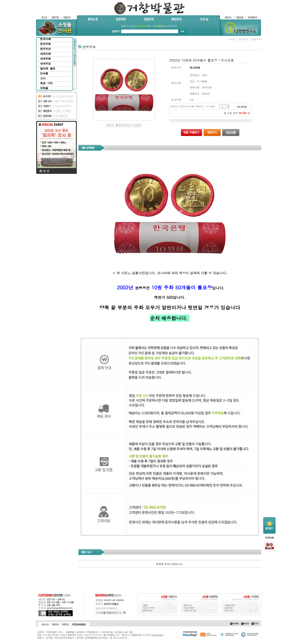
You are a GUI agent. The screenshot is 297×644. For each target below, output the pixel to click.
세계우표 (45, 64)
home (232, 39)
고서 (43, 78)
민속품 (44, 73)
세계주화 (45, 59)
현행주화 (256, 39)
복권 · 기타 (46, 83)
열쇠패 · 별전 (48, 68)
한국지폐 (45, 39)
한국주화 (45, 44)
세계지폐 (45, 54)
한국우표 (45, 49)
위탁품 (44, 88)
